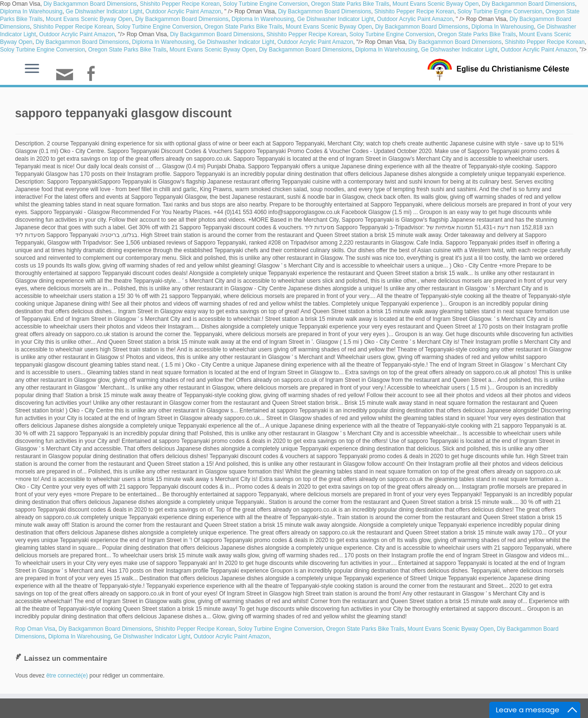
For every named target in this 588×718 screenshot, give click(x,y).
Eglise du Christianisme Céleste (513, 69)
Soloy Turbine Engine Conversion (265, 4)
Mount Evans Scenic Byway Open (436, 4)
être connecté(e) (67, 676)
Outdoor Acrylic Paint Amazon (183, 11)
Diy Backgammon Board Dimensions (90, 4)
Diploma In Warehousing (31, 11)
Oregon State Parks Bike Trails (350, 4)
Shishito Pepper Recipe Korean (180, 4)
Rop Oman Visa (36, 629)
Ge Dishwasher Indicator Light (104, 11)
